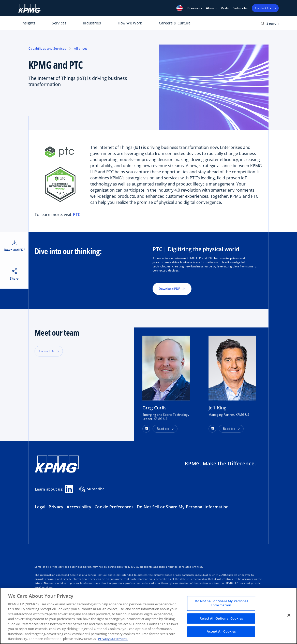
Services (59, 23)
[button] (180, 8)
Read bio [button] (163, 429)
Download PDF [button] (172, 289)
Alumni (211, 8)
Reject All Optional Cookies (221, 618)
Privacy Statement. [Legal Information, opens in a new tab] (113, 639)
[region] (148, 616)
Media (225, 8)
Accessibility (79, 507)
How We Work (130, 23)
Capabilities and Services (47, 48)
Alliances (81, 48)
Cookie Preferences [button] (114, 507)
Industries (92, 23)
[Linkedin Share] (69, 489)
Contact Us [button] (47, 351)
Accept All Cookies (221, 632)
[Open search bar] (270, 24)
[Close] (289, 615)
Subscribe (241, 8)
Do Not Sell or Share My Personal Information (183, 507)
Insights (29, 23)
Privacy (56, 507)
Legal (40, 507)
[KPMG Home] (30, 8)
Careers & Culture (175, 23)
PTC (77, 214)
